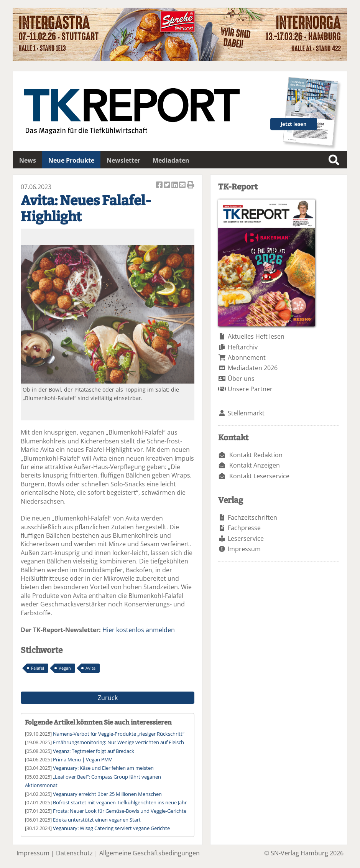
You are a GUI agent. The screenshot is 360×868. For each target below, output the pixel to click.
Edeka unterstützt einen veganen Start (97, 820)
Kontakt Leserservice (259, 476)
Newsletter (123, 160)
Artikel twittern (168, 185)
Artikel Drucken (191, 185)
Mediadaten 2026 (253, 368)
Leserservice (246, 539)
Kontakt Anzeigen (255, 465)
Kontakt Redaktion (256, 455)
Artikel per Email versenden (183, 185)
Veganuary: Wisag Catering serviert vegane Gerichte (111, 828)
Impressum (244, 549)
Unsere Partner (250, 389)
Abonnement (247, 357)
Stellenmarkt (246, 413)
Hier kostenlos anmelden (139, 630)
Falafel (38, 668)
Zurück (108, 698)
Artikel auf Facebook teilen (160, 185)
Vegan (65, 668)
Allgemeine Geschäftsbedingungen (150, 853)
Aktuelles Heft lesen (256, 336)
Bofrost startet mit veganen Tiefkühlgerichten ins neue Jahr (120, 802)
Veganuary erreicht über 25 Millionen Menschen (107, 794)
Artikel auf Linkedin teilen (175, 185)
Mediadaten (171, 160)
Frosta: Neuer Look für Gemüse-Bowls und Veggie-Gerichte (120, 811)
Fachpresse (244, 528)
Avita (90, 668)
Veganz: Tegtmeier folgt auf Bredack (94, 751)
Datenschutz (74, 853)
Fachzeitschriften (252, 517)
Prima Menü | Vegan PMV (82, 759)
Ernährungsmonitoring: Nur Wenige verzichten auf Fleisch (118, 742)
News (28, 160)
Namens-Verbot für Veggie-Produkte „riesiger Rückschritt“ (119, 734)
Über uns (241, 379)
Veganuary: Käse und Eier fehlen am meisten (103, 768)
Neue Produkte (71, 160)
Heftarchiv (243, 347)
